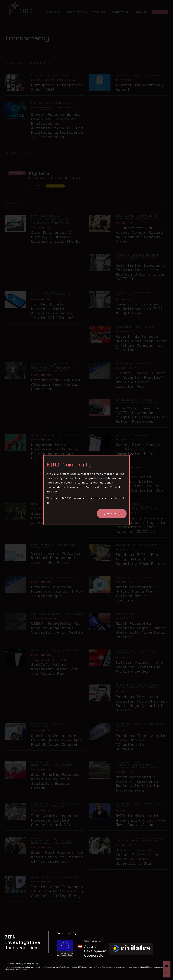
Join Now (110, 513)
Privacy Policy (31, 964)
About (19, 964)
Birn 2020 (9, 964)
